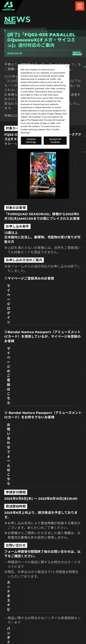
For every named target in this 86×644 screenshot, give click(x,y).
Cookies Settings (63, 607)
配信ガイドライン (43, 625)
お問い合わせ (63, 616)
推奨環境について (23, 607)
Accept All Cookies (55, 141)
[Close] (67, 67)
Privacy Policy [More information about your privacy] (39, 133)
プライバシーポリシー (23, 616)
